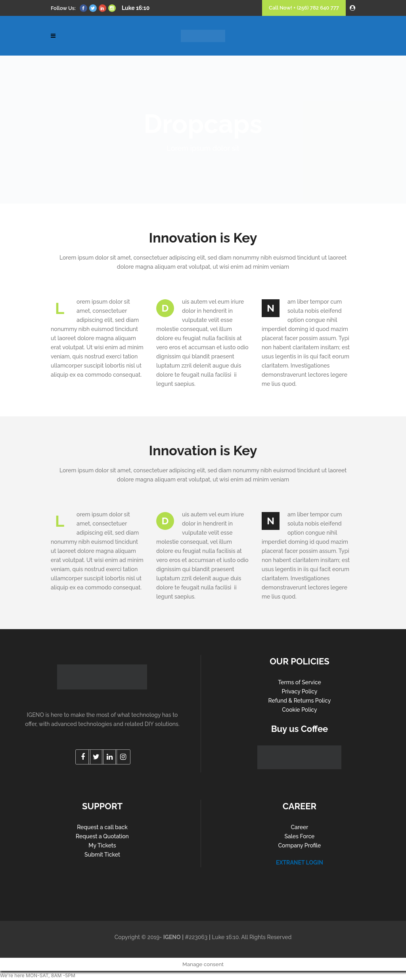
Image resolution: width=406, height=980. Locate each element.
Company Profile (300, 845)
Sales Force (299, 836)
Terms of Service (300, 682)
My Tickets (102, 845)
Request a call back (102, 827)
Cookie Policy (299, 710)
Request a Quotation (102, 836)
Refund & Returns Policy (300, 701)
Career (300, 827)
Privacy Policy (299, 691)
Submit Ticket (102, 855)
